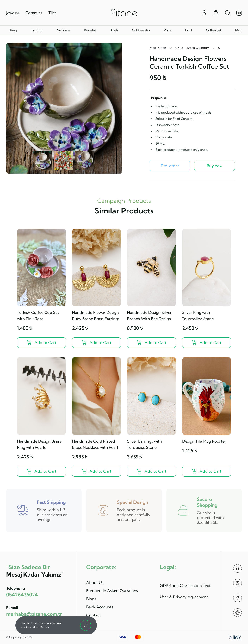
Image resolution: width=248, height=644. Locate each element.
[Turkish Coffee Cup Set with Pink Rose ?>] (41, 343)
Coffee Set (214, 30)
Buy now (215, 166)
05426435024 (22, 594)
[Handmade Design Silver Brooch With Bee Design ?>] (152, 343)
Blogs (91, 599)
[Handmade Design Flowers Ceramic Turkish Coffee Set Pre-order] (170, 166)
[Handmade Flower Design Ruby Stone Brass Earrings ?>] (96, 343)
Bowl (189, 30)
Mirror (240, 30)
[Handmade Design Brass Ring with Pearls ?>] (41, 471)
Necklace (63, 30)
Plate (168, 30)
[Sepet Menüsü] (216, 13)
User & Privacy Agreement (184, 597)
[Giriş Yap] (204, 12)
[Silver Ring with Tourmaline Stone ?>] (207, 343)
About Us (95, 582)
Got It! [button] (86, 622)
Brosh (114, 30)
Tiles (53, 13)
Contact (94, 615)
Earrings (37, 30)
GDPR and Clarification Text (185, 586)
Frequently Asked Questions (112, 591)
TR (239, 13)
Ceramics (34, 13)
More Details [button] (41, 627)
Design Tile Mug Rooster (204, 441)
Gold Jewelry (141, 30)
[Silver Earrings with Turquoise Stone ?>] (152, 471)
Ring (13, 30)
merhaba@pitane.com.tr (34, 614)
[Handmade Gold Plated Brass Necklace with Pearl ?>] (96, 471)
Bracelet (90, 30)
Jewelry (13, 13)
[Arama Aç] (227, 13)
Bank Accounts (100, 607)
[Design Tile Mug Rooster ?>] (207, 471)
